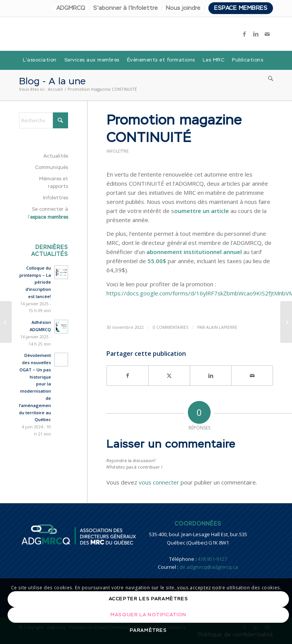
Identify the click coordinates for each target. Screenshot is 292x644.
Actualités (56, 156)
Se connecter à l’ (48, 213)
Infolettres (56, 198)
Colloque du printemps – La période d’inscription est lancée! (35, 282)
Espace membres (241, 8)
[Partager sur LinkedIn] (211, 376)
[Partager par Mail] (252, 376)
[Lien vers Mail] (267, 34)
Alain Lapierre (222, 327)
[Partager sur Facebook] (128, 376)
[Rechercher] (269, 79)
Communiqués (52, 168)
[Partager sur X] (169, 376)
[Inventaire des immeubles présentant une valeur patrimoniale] (6, 322)
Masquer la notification (148, 615)
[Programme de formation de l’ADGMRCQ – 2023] (286, 322)
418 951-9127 (212, 559)
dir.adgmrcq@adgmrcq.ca (209, 567)
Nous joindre (183, 8)
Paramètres (148, 631)
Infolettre (118, 151)
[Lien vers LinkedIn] (256, 34)
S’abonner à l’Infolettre (125, 8)
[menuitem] (71, 8)
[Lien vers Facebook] (244, 34)
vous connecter (159, 482)
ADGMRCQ (71, 8)
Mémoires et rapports (54, 183)
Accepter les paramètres (148, 599)
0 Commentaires (171, 327)
